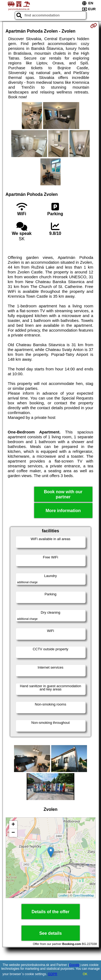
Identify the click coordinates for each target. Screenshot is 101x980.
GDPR (53, 974)
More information (63, 511)
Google (74, 965)
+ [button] (13, 825)
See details (51, 933)
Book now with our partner (63, 494)
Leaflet (63, 895)
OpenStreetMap (83, 895)
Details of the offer (50, 912)
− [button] (13, 833)
